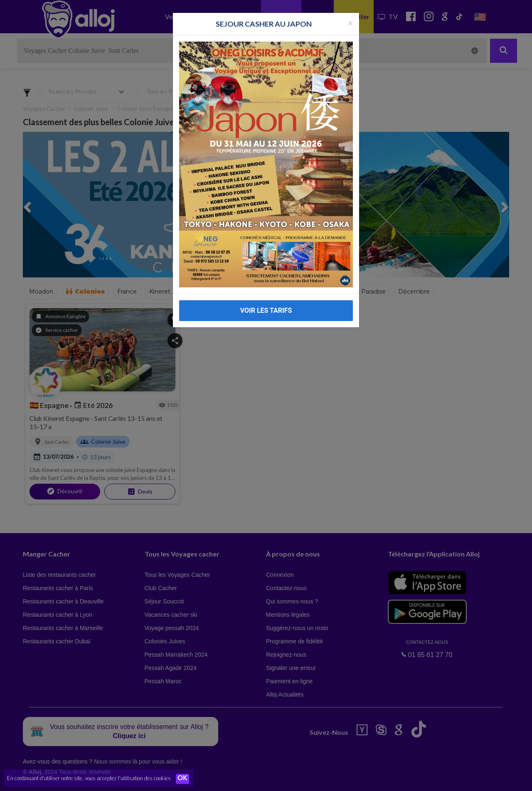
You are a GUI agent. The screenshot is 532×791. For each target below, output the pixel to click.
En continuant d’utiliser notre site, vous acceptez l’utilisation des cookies (89, 779)
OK (183, 779)
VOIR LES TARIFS (266, 310)
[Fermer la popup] (350, 23)
